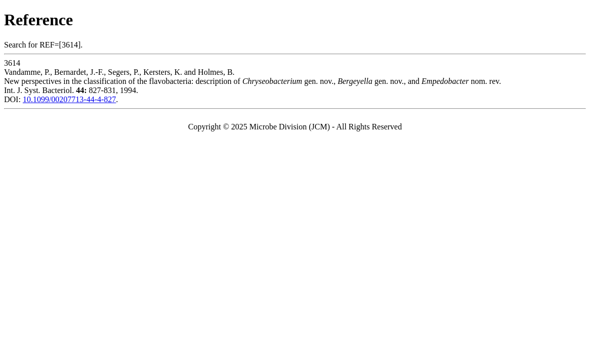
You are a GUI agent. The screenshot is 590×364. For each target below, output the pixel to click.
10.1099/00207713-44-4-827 (69, 99)
